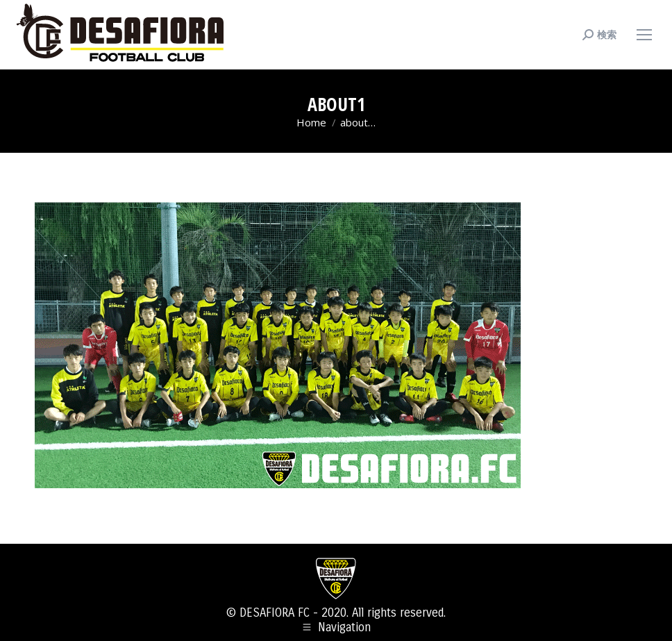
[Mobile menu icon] (644, 35)
